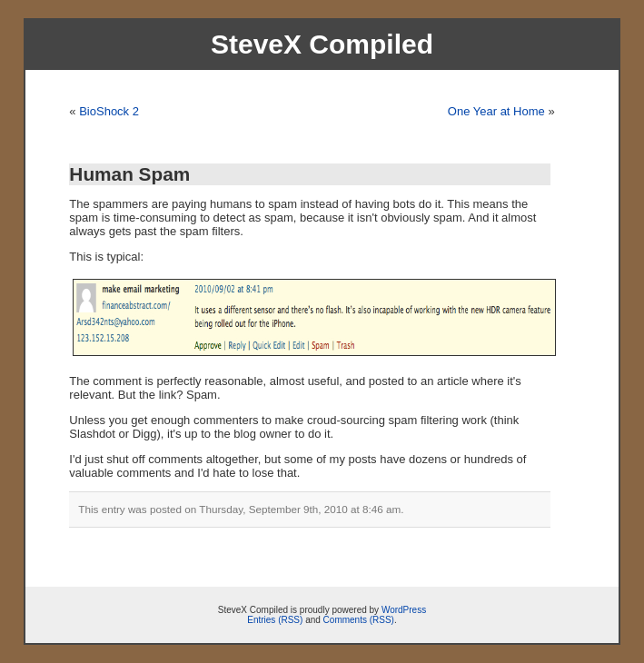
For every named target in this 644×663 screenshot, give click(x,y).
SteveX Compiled (322, 44)
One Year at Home (496, 111)
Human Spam (129, 174)
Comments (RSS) (359, 620)
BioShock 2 (109, 111)
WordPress (404, 610)
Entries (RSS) (275, 620)
